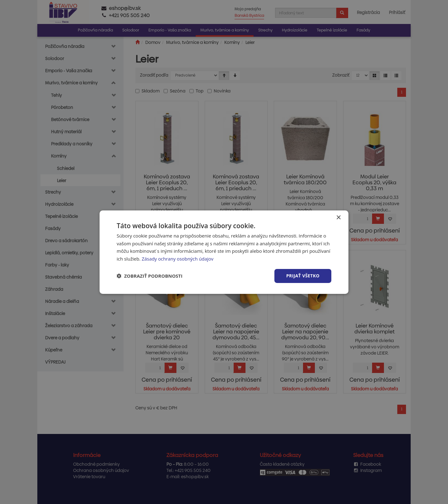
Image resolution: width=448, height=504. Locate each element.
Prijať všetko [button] (303, 276)
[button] (150, 276)
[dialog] (224, 252)
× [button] (338, 217)
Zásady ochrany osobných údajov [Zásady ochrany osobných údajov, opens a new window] (178, 259)
